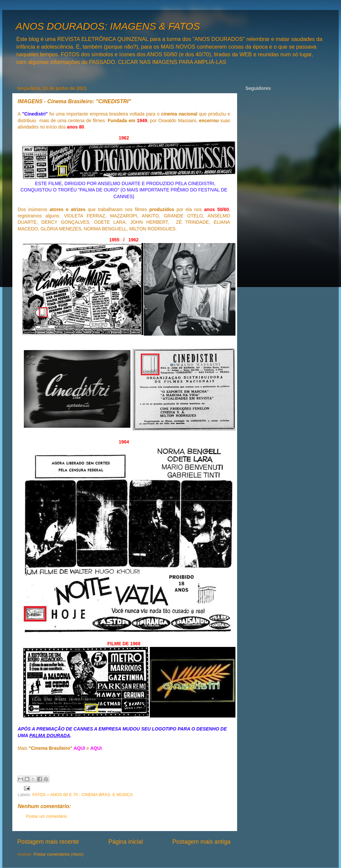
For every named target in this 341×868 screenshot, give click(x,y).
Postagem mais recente (48, 842)
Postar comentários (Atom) (59, 854)
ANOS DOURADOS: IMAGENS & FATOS (108, 26)
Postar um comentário (46, 816)
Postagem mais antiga (201, 842)
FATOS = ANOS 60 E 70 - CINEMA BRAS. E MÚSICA (83, 795)
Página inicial (126, 842)
